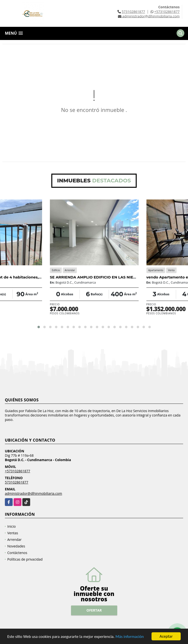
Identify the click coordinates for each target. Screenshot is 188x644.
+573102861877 (167, 12)
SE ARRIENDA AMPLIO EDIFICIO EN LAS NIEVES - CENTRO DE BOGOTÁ (117, 277)
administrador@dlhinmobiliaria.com (33, 493)
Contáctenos (17, 553)
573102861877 (133, 12)
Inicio (12, 526)
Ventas (13, 533)
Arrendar (14, 540)
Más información (130, 637)
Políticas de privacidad (25, 559)
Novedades (16, 546)
